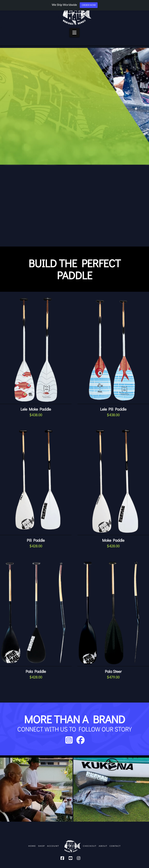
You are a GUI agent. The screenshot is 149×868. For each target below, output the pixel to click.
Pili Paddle (36, 540)
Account (53, 846)
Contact (115, 846)
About (103, 846)
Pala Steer (113, 671)
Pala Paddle (36, 671)
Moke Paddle (113, 540)
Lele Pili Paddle (113, 409)
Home (32, 846)
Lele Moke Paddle (36, 409)
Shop (42, 846)
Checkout (90, 846)
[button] (74, 33)
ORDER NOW (89, 5)
